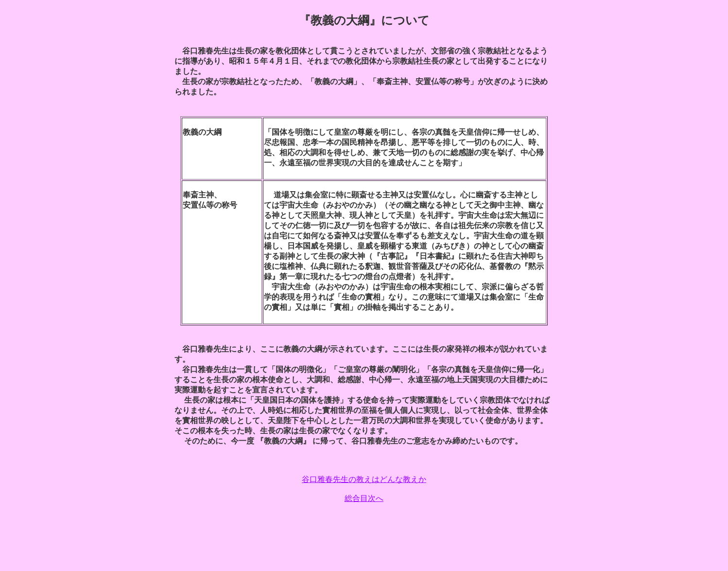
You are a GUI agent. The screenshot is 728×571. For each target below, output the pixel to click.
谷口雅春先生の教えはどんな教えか (364, 479)
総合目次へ (364, 498)
